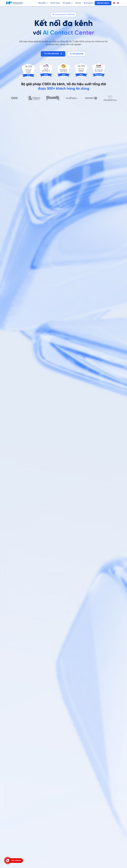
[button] (63, 15)
